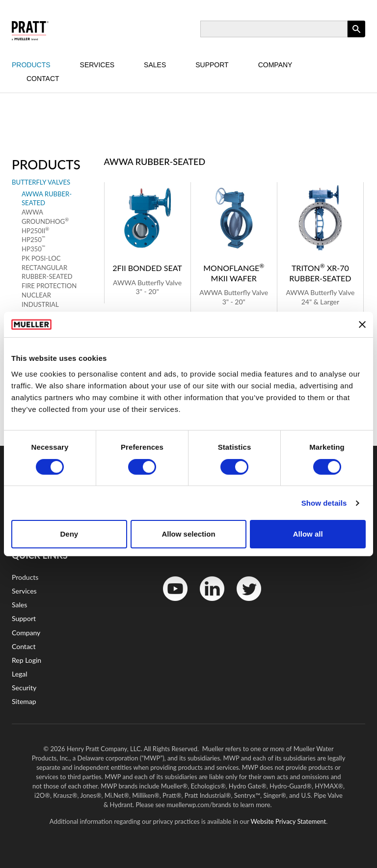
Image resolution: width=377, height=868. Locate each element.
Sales (155, 65)
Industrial (40, 304)
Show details (324, 503)
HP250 (33, 239)
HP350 (33, 249)
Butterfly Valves (41, 182)
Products (31, 65)
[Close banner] (362, 325)
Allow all (308, 534)
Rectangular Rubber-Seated (47, 272)
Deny (69, 534)
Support (212, 65)
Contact (43, 79)
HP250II (35, 231)
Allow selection (188, 534)
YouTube (170, 603)
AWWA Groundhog (45, 217)
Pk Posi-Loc (41, 258)
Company (275, 65)
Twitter (243, 603)
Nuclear (36, 295)
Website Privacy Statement (289, 821)
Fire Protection (49, 286)
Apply (356, 37)
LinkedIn (207, 603)
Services (97, 65)
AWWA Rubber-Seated (47, 199)
